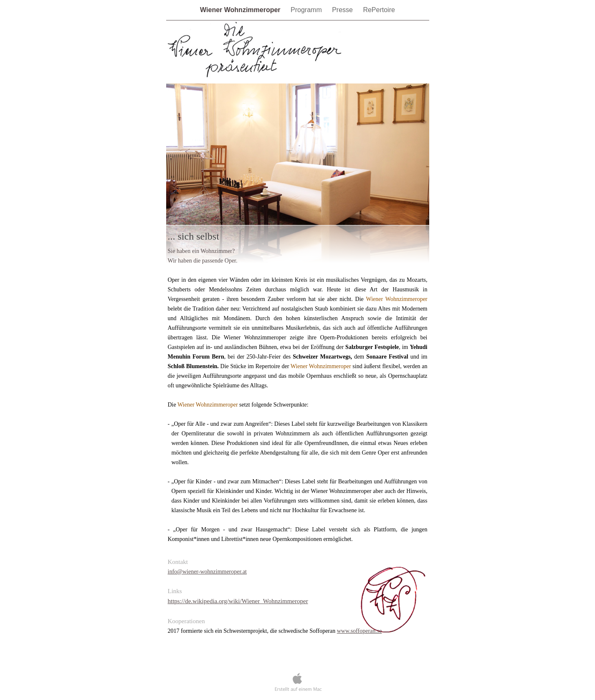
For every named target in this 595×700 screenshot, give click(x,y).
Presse (343, 10)
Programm (307, 10)
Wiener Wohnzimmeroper (241, 10)
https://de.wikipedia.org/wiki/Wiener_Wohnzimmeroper (238, 601)
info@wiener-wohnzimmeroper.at (208, 572)
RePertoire (379, 10)
